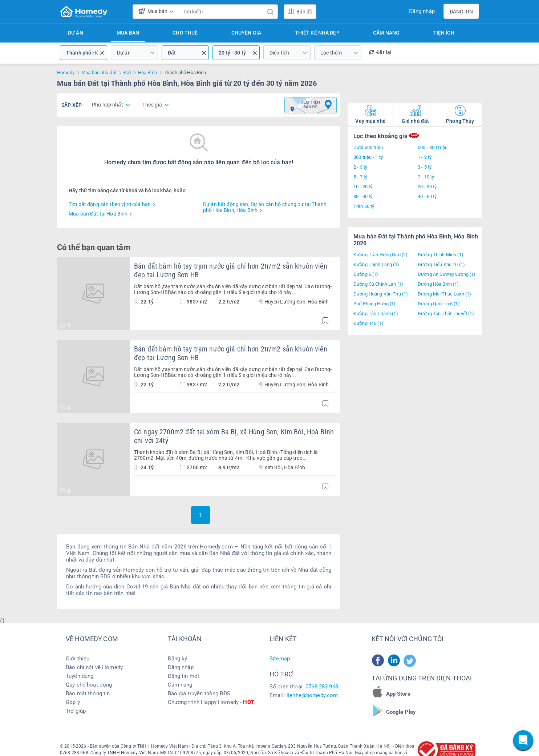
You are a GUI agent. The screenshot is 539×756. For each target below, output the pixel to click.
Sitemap (280, 659)
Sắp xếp (72, 105)
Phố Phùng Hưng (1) (375, 304)
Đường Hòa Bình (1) (438, 284)
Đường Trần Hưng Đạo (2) (380, 255)
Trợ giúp (76, 711)
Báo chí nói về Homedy (94, 667)
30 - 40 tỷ (363, 196)
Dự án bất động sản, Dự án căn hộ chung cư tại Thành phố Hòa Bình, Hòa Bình (265, 207)
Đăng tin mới (184, 676)
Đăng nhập (422, 11)
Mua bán (128, 33)
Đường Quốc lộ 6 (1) (439, 304)
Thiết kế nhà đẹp (317, 33)
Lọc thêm (331, 53)
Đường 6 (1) (366, 274)
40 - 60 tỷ (427, 196)
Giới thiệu (78, 659)
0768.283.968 (322, 687)
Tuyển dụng (80, 676)
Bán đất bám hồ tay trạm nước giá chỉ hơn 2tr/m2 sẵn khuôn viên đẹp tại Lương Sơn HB (231, 270)
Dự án (76, 33)
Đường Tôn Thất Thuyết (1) (446, 313)
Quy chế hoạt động (89, 685)
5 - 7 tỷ (360, 177)
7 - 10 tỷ (426, 177)
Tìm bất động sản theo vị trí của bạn (110, 204)
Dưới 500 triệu (368, 147)
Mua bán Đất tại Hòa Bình (98, 214)
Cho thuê (185, 33)
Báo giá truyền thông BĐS (199, 693)
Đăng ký (178, 659)
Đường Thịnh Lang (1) (376, 264)
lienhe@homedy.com (312, 695)
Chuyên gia (246, 33)
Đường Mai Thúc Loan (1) (444, 294)
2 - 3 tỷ (360, 167)
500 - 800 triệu (433, 147)
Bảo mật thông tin (88, 693)
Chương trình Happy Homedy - (211, 702)
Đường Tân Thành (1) (376, 313)
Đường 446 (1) (368, 323)
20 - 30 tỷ (427, 187)
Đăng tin (461, 12)
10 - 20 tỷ (363, 187)
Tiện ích (444, 33)
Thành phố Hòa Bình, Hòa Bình (84, 53)
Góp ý (73, 702)
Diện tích (279, 53)
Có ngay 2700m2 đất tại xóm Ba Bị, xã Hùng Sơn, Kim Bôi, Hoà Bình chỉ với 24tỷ (234, 436)
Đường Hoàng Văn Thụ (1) (381, 294)
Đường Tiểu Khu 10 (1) (441, 264)
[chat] (523, 740)
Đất (172, 53)
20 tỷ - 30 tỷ (232, 53)
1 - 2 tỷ (425, 157)
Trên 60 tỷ (364, 206)
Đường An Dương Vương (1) (447, 274)
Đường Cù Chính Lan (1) (378, 284)
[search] (270, 12)
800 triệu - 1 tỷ (368, 157)
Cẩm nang (386, 33)
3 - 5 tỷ (425, 167)
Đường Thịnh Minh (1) (441, 255)
